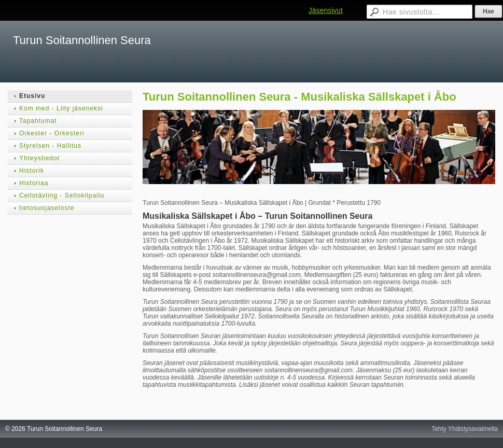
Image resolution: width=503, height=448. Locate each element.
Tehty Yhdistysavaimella (465, 429)
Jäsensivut (326, 10)
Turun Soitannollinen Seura (82, 40)
